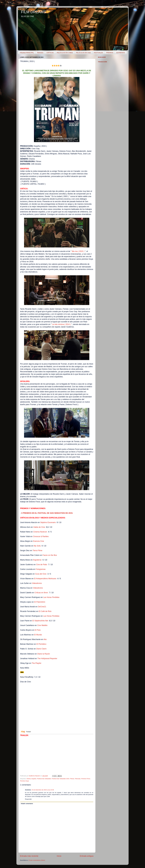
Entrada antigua (87, 856)
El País (38, 630)
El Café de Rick (45, 611)
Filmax (72, 779)
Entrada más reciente (29, 856)
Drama (29, 779)
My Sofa (37, 546)
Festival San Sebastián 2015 (61, 779)
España (34, 779)
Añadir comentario (27, 804)
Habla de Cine (39, 527)
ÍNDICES (40, 53)
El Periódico (41, 644)
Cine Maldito (42, 625)
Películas (78, 779)
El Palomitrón (40, 602)
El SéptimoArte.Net (40, 621)
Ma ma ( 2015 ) (78, 251)
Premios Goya (24, 781)
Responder (28, 799)
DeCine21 (42, 607)
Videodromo (37, 583)
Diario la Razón (44, 654)
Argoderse (37, 560)
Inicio (59, 856)
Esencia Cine (39, 541)
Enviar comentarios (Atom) (37, 860)
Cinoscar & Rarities (41, 536)
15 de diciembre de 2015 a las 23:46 (43, 790)
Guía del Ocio (41, 574)
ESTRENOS (121, 53)
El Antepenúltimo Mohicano (45, 579)
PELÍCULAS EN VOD (83, 53)
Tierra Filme (37, 550)
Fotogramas (41, 569)
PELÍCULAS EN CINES (65, 53)
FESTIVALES (99, 53)
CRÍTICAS (50, 53)
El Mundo (38, 635)
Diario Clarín (41, 649)
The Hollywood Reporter (47, 659)
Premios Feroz (86, 779)
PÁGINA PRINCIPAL (27, 53)
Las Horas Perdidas (51, 597)
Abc (45, 639)
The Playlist (36, 663)
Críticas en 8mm (41, 593)
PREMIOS (110, 53)
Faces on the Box (50, 555)
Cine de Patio (42, 565)
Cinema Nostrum (40, 532)
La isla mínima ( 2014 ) (61, 324)
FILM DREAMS (34, 12)
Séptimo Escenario (48, 522)
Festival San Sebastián (44, 779)
